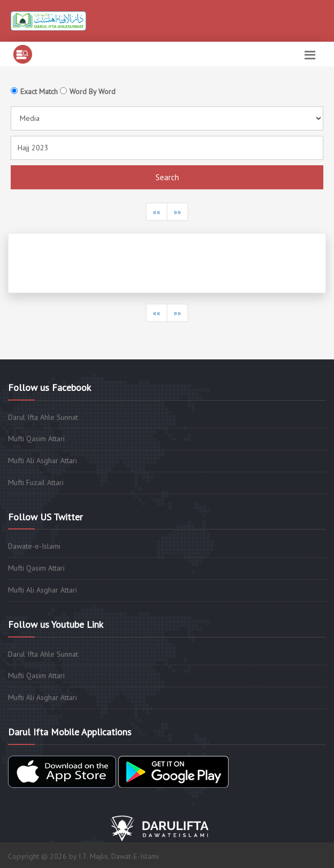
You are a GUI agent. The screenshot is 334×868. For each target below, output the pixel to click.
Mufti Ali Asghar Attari (42, 460)
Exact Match (39, 91)
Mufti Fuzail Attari (36, 482)
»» (177, 212)
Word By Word (92, 91)
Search (167, 177)
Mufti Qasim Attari (36, 439)
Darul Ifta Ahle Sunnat (43, 417)
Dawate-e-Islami (34, 546)
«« (157, 212)
